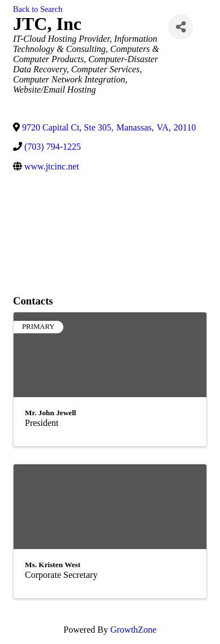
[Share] (181, 27)
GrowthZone (133, 630)
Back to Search (38, 9)
